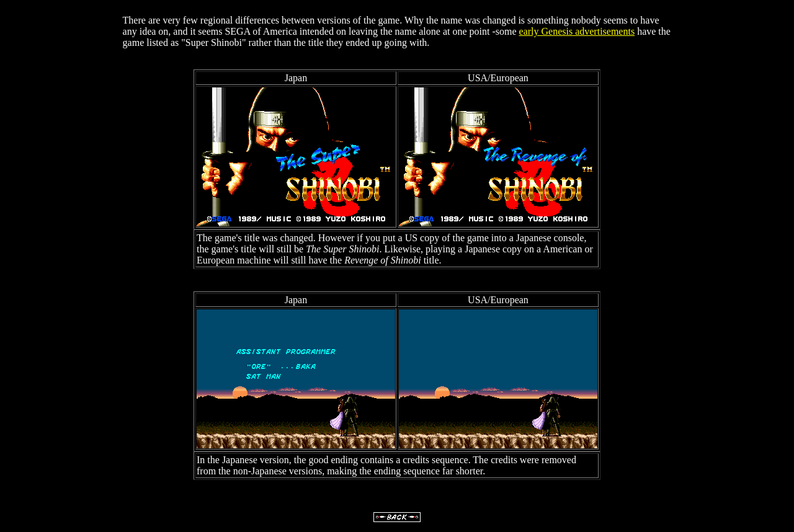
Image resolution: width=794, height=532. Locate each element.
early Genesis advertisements (577, 31)
